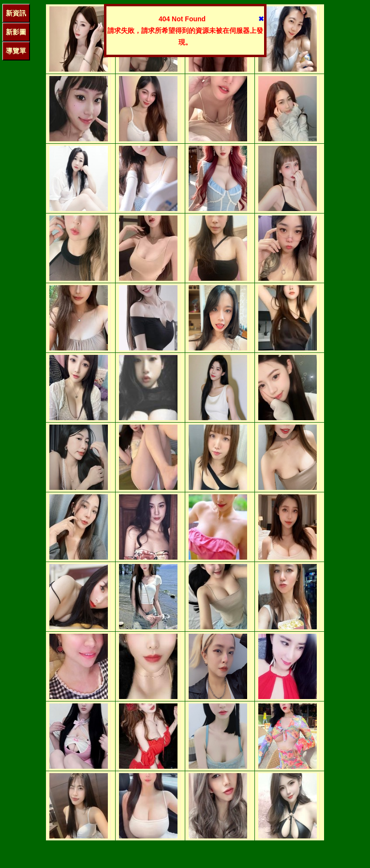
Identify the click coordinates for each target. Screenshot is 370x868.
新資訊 (16, 13)
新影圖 (16, 32)
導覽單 (16, 51)
